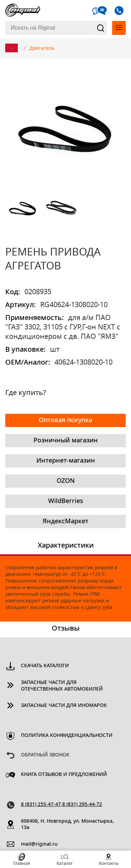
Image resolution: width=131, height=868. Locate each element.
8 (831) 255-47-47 (41, 805)
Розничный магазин (66, 441)
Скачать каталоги (45, 666)
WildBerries (66, 501)
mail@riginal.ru (39, 844)
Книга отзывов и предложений (64, 775)
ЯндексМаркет (65, 521)
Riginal (23, 10)
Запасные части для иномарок (64, 706)
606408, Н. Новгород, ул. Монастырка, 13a (67, 825)
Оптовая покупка (65, 420)
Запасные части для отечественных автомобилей (62, 686)
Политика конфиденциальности (67, 736)
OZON (66, 481)
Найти (101, 28)
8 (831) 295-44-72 (82, 805)
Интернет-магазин (66, 461)
